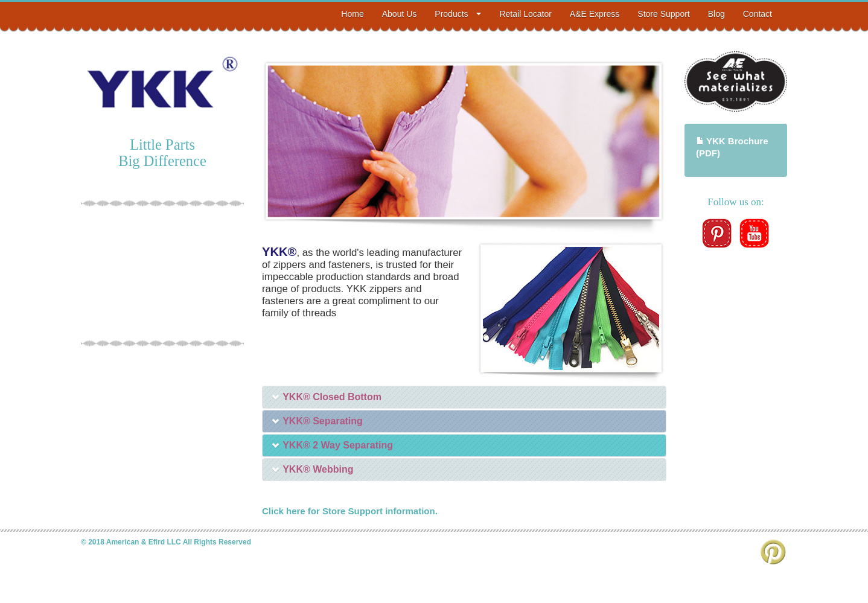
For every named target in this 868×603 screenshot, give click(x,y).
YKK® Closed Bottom (327, 397)
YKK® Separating (317, 421)
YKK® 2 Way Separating (332, 445)
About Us (400, 14)
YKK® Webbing (312, 469)
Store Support (663, 14)
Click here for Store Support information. (350, 511)
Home (352, 14)
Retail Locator (525, 14)
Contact (758, 14)
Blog (716, 14)
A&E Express (595, 14)
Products (458, 14)
